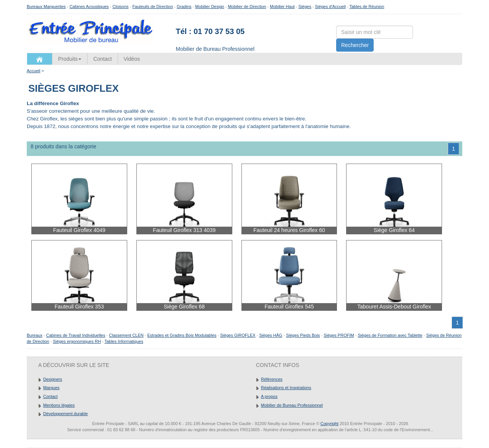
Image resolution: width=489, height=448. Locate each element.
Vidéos (132, 59)
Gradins (184, 6)
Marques (51, 388)
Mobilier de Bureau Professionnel (292, 405)
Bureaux (35, 335)
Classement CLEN (126, 335)
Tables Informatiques (124, 341)
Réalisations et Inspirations (286, 388)
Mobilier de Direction (247, 6)
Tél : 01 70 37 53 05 (210, 31)
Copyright (330, 424)
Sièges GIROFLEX (238, 335)
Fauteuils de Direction (152, 6)
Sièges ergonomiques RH (77, 341)
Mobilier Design (210, 6)
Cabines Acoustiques (89, 6)
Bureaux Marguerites (46, 6)
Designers (53, 379)
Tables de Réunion (367, 6)
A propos (269, 396)
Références (272, 379)
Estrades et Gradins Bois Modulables (182, 335)
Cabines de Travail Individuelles (76, 335)
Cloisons (120, 6)
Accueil (33, 71)
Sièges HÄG (271, 335)
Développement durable (66, 414)
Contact (102, 59)
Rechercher (355, 45)
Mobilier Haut (283, 6)
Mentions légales (59, 405)
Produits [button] (70, 59)
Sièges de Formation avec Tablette (390, 335)
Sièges (305, 6)
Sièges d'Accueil (330, 6)
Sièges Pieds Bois (303, 335)
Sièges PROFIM (339, 335)
